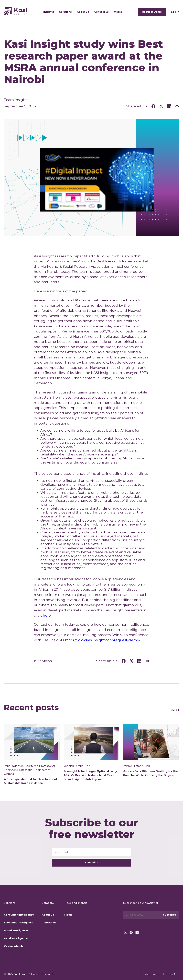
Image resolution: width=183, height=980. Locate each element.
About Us (48, 915)
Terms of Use (171, 974)
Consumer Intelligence (19, 915)
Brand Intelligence (16, 930)
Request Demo (152, 12)
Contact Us (49, 923)
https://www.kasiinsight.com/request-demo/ (103, 640)
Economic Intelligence (19, 923)
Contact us (101, 12)
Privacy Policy (150, 974)
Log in (175, 12)
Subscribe (91, 863)
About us (83, 12)
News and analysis (76, 903)
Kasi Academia (14, 946)
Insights (49, 12)
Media (118, 12)
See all (174, 710)
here (47, 615)
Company (48, 903)
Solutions (65, 12)
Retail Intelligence (16, 938)
